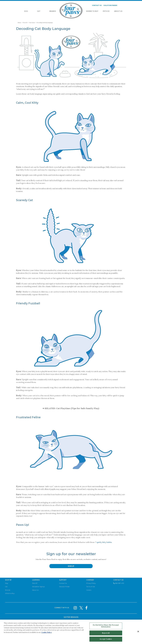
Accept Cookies (106, 639)
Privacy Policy (91, 583)
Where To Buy (92, 11)
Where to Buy (10, 593)
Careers (89, 590)
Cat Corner (32, 23)
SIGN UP (71, 566)
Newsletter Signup (38, 587)
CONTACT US (97, 5)
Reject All (106, 633)
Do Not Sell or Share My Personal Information (106, 626)
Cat (39, 11)
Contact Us (63, 583)
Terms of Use (91, 587)
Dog (26, 11)
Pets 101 (106, 11)
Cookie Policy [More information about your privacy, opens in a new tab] (47, 632)
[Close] (138, 631)
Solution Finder (64, 587)
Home (19, 23)
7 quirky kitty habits (103, 542)
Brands (53, 11)
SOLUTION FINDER (110, 5)
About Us (118, 11)
